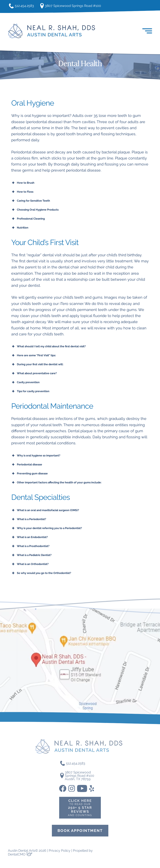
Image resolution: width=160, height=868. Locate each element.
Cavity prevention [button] (25, 383)
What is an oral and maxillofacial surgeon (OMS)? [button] (45, 511)
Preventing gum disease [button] (29, 474)
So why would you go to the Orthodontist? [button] (41, 574)
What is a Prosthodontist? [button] (30, 547)
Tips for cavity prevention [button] (30, 392)
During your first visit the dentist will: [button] (37, 365)
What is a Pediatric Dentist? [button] (31, 556)
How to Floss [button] (22, 192)
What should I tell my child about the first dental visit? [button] (48, 347)
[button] (148, 31)
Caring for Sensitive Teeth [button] (31, 201)
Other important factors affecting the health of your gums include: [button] (56, 483)
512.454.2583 (23, 6)
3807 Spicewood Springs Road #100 (77, 6)
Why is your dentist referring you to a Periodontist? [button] (47, 529)
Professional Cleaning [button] (28, 219)
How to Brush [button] (23, 183)
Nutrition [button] (20, 228)
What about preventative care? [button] (34, 374)
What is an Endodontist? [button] (29, 538)
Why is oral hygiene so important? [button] (36, 456)
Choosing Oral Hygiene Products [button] (35, 210)
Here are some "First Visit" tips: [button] (34, 356)
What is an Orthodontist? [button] (30, 565)
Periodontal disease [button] (27, 465)
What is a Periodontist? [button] (29, 520)
